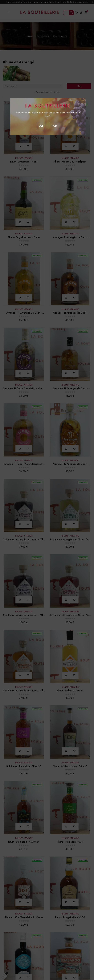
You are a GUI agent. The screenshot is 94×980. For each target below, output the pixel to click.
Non (54, 126)
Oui (41, 126)
